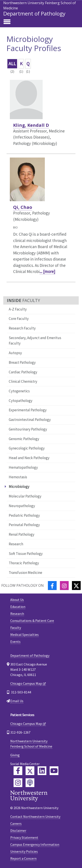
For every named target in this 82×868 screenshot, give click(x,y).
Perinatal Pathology (24, 525)
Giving (15, 755)
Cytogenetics (19, 391)
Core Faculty (19, 319)
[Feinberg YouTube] (54, 771)
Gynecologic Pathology (27, 448)
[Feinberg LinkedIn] (42, 771)
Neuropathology (22, 506)
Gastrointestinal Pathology (30, 420)
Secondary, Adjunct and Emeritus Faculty (35, 341)
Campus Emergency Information (35, 844)
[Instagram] (64, 586)
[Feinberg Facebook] (18, 771)
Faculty (16, 628)
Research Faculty (22, 328)
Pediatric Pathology (24, 515)
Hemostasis (18, 477)
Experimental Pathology (28, 410)
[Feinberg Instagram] (18, 783)
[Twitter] (76, 586)
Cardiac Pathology (23, 372)
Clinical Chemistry (23, 381)
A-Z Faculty (18, 309)
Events (15, 642)
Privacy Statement (24, 837)
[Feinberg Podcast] (30, 783)
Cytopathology (21, 401)
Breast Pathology (22, 362)
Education (18, 607)
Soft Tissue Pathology (26, 554)
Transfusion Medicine (25, 573)
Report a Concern (23, 858)
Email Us (17, 701)
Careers (16, 823)
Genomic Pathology (24, 439)
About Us (17, 600)
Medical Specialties (24, 635)
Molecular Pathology (25, 496)
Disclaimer (18, 830)
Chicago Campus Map (26, 683)
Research (16, 544)
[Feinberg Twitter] (30, 771)
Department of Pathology (34, 13)
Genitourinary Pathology (28, 429)
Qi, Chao (23, 207)
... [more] (47, 271)
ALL (12, 64)
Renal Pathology (22, 534)
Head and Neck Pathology (29, 458)
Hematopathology (23, 467)
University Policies (24, 851)
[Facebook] (52, 586)
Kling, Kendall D (31, 125)
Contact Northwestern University (35, 817)
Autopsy (15, 353)
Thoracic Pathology (24, 563)
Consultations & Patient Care (32, 621)
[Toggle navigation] (7, 22)
